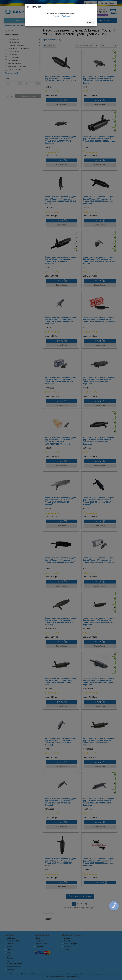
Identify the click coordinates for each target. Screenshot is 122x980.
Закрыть (90, 23)
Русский (55, 16)
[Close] (94, 7)
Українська (66, 16)
